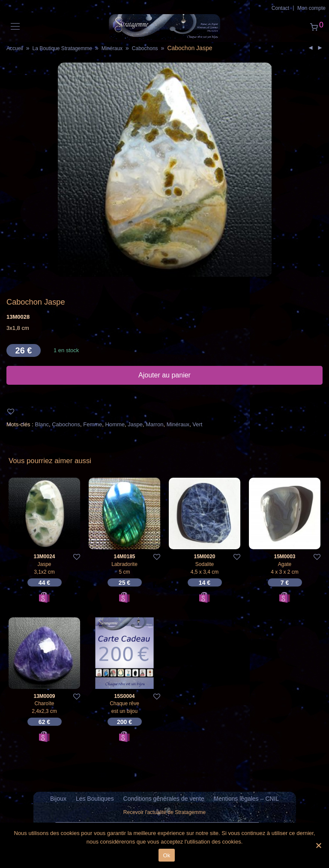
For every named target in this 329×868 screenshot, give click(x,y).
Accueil (15, 48)
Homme (115, 424)
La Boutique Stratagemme (62, 48)
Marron (154, 424)
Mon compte (311, 8)
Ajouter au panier (164, 375)
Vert (197, 424)
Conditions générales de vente (164, 799)
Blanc (42, 424)
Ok (166, 855)
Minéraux (112, 48)
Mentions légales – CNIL (247, 799)
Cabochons (145, 48)
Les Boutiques (95, 799)
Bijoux (58, 799)
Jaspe (135, 424)
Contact (280, 8)
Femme (93, 424)
